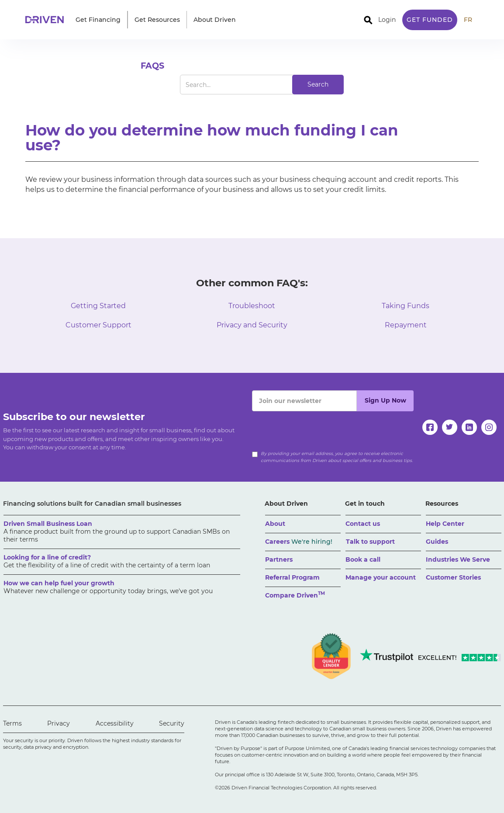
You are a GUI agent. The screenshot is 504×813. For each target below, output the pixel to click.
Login (387, 20)
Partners (279, 559)
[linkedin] (469, 427)
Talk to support (370, 542)
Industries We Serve (458, 559)
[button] (98, 20)
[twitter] (450, 427)
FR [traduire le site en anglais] (468, 20)
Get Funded (430, 20)
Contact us (363, 524)
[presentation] (318, 428)
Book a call (363, 559)
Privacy (59, 723)
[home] (47, 20)
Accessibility (115, 723)
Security (172, 723)
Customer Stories (453, 577)
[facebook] (430, 427)
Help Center (445, 524)
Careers (299, 542)
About (275, 524)
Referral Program (292, 577)
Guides (437, 542)
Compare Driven (295, 595)
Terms (12, 723)
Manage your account (381, 577)
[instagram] (489, 427)
